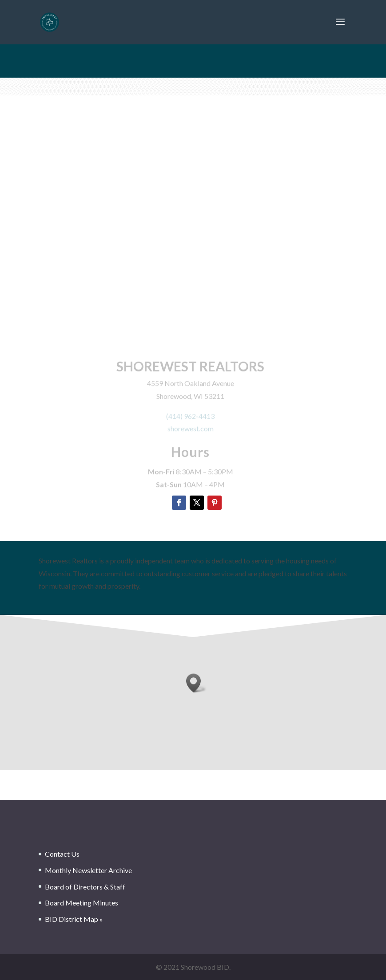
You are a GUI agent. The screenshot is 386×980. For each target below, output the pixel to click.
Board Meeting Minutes (82, 903)
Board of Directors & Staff (85, 887)
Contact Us (62, 854)
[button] (196, 683)
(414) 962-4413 (190, 418)
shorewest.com (191, 431)
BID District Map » (74, 919)
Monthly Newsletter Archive (88, 870)
